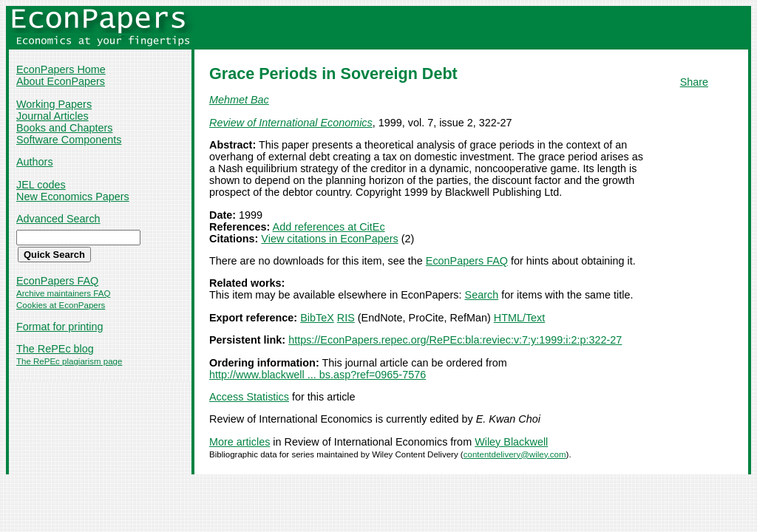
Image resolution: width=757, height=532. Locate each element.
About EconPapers (61, 81)
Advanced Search (58, 219)
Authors (35, 162)
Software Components (69, 140)
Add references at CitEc (329, 227)
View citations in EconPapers (329, 239)
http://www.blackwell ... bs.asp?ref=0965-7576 (318, 375)
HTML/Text (520, 318)
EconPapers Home (61, 69)
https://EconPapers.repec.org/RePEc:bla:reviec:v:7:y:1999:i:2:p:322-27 (455, 340)
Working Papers (54, 104)
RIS (346, 318)
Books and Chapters (64, 128)
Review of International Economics (291, 123)
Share (694, 82)
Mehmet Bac (239, 100)
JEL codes (41, 185)
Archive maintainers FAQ (63, 293)
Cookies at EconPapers (61, 305)
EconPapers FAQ (57, 281)
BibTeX (317, 318)
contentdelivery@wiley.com (515, 454)
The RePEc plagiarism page (69, 361)
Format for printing (60, 327)
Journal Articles (52, 116)
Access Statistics (249, 397)
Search (482, 295)
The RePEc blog (55, 349)
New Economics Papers (73, 197)
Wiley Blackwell (511, 442)
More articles (240, 442)
